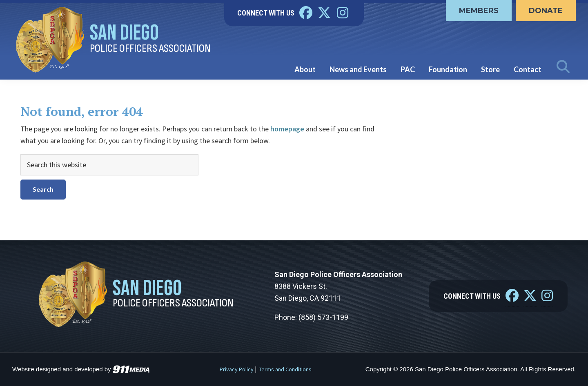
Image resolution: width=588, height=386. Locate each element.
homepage (287, 129)
